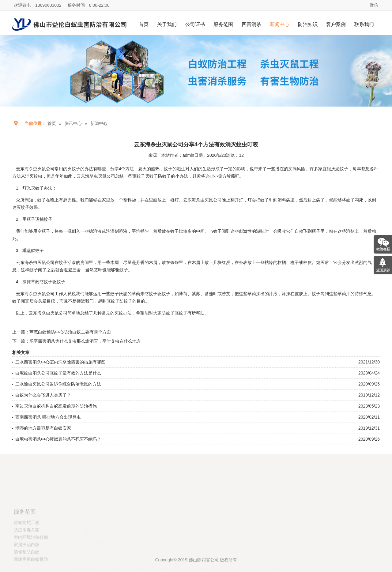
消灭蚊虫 (34, 176)
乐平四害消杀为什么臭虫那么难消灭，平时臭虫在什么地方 (85, 341)
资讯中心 (73, 123)
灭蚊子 (23, 207)
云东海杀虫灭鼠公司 (35, 169)
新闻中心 (280, 24)
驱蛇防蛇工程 (27, 541)
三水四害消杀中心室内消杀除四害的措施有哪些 (60, 362)
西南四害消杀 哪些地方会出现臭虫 (48, 417)
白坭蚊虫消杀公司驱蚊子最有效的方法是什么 (58, 373)
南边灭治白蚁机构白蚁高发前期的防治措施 (56, 406)
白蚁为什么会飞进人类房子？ (43, 395)
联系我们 (364, 24)
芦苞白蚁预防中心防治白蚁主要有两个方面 (70, 332)
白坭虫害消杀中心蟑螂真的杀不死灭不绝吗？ (58, 439)
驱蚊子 (181, 313)
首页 (144, 24)
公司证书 (195, 24)
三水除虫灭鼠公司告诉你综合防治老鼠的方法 (58, 384)
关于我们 (167, 24)
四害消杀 (251, 24)
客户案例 (336, 24)
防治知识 (308, 24)
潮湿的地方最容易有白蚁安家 (43, 428)
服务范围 (223, 24)
